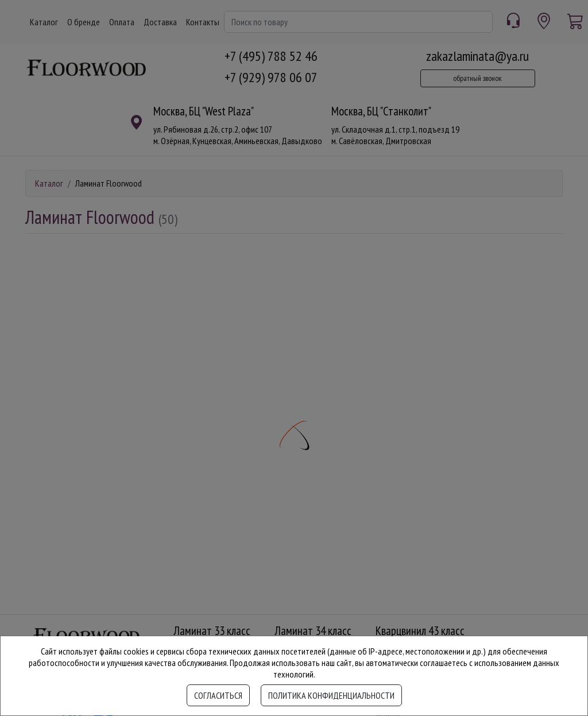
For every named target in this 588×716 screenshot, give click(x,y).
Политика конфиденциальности (331, 695)
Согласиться (218, 695)
